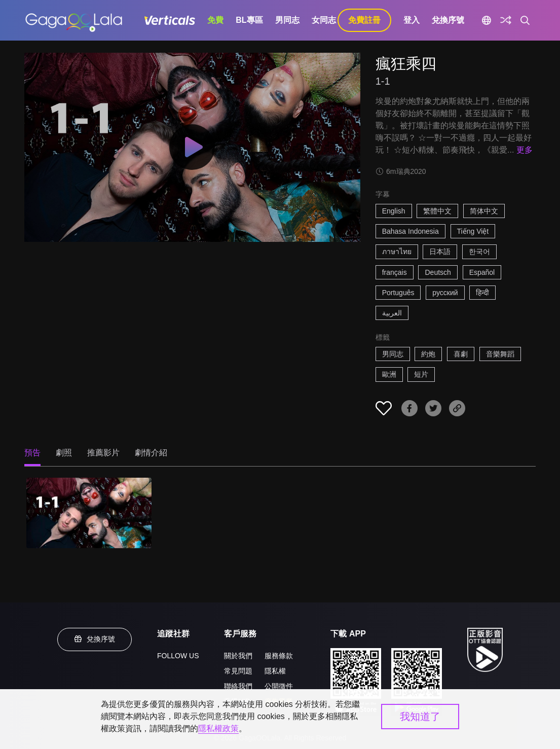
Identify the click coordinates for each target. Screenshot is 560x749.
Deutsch (438, 272)
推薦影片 (103, 453)
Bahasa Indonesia (410, 231)
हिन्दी (482, 293)
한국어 (479, 252)
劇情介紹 (151, 453)
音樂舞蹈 (500, 354)
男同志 (287, 20)
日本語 (440, 252)
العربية (392, 313)
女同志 (324, 20)
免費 (215, 20)
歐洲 (389, 374)
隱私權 (275, 671)
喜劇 (461, 354)
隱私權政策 (218, 728)
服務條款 (279, 656)
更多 (525, 150)
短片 (421, 374)
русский (445, 293)
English (394, 211)
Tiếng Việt (473, 231)
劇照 (64, 453)
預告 (32, 453)
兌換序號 (448, 20)
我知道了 (420, 717)
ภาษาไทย (397, 252)
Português (398, 293)
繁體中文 (437, 211)
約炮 (428, 354)
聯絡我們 (238, 686)
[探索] (506, 20)
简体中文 (484, 211)
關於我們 (238, 656)
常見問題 (238, 671)
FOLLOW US (178, 656)
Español (482, 272)
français (395, 272)
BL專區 (249, 20)
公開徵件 (279, 686)
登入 (412, 20)
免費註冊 (364, 20)
